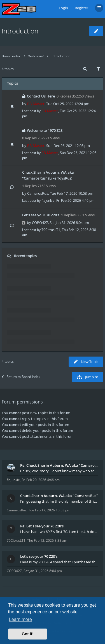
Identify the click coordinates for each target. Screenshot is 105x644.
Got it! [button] (28, 634)
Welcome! (36, 56)
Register (81, 8)
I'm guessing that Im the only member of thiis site (59, 501)
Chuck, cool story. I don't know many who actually (59, 471)
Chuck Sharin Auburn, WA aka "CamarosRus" (59, 496)
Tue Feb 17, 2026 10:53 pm (49, 510)
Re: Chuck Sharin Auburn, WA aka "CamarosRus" (59, 465)
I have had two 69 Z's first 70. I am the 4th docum (59, 532)
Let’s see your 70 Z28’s (41, 215)
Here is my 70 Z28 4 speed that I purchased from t (59, 562)
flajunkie (48, 200)
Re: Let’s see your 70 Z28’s (42, 526)
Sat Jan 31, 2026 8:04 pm (43, 571)
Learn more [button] (20, 619)
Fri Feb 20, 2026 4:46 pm (41, 480)
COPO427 (40, 223)
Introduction (20, 31)
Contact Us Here (41, 96)
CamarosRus (38, 193)
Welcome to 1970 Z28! (45, 130)
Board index (11, 56)
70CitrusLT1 (51, 230)
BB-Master (36, 104)
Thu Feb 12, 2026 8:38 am (47, 540)
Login (63, 8)
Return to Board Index (21, 377)
